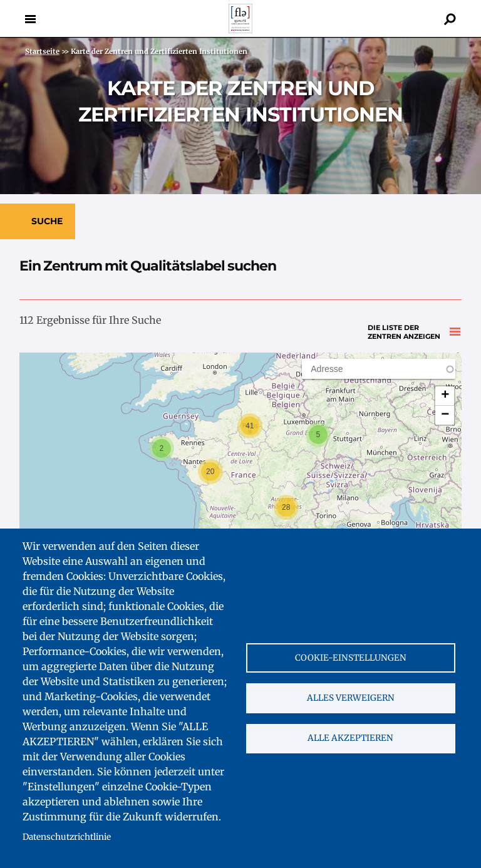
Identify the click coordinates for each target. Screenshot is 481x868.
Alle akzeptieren (350, 739)
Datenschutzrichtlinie (67, 837)
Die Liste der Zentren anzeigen (404, 323)
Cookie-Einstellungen (351, 657)
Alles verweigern (351, 698)
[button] (318, 435)
